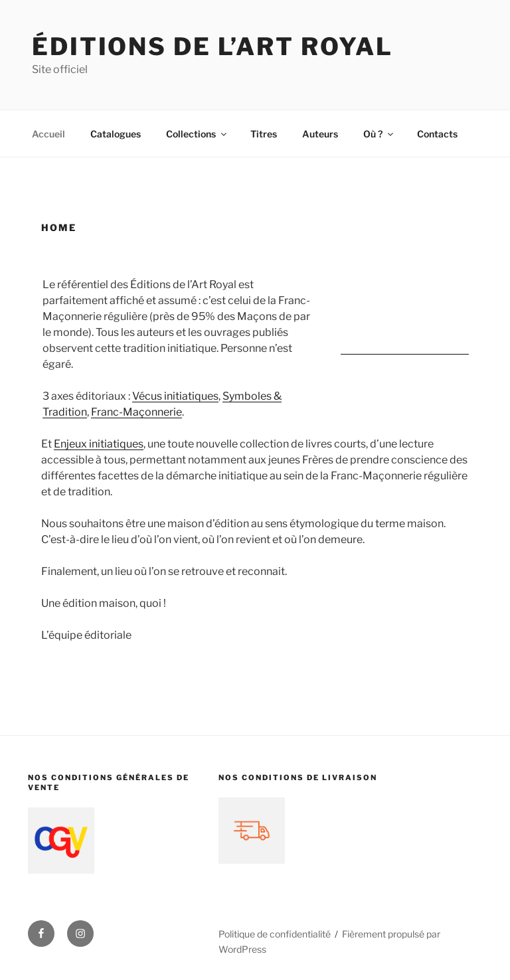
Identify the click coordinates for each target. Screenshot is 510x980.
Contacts (437, 134)
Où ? (379, 134)
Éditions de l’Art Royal (212, 46)
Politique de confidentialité (275, 934)
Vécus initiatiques (175, 396)
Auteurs (320, 134)
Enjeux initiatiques (99, 444)
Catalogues (116, 134)
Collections (197, 134)
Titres (264, 134)
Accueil (48, 134)
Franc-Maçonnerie (136, 412)
